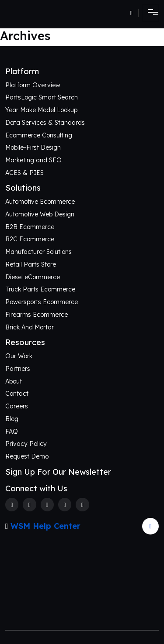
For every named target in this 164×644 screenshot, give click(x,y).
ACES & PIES (24, 173)
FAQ (12, 432)
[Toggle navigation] (150, 13)
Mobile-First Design (33, 147)
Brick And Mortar (30, 327)
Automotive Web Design (40, 214)
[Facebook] (12, 504)
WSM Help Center (45, 526)
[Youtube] (82, 504)
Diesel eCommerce (33, 277)
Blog (12, 419)
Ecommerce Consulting (39, 135)
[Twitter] (29, 504)
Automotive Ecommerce (40, 202)
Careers (17, 406)
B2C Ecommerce (30, 239)
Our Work (19, 356)
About (14, 381)
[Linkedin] (65, 504)
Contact (17, 394)
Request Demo (27, 456)
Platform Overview (33, 85)
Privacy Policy (26, 444)
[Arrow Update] (150, 526)
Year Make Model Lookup (41, 110)
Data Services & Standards (45, 123)
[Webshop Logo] (40, 13)
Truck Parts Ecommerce (40, 289)
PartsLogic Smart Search (42, 97)
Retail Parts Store (31, 264)
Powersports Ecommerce (42, 302)
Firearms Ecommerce (37, 315)
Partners (18, 369)
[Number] (134, 13)
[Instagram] (47, 504)
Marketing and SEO (33, 160)
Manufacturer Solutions (38, 252)
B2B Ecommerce (30, 227)
